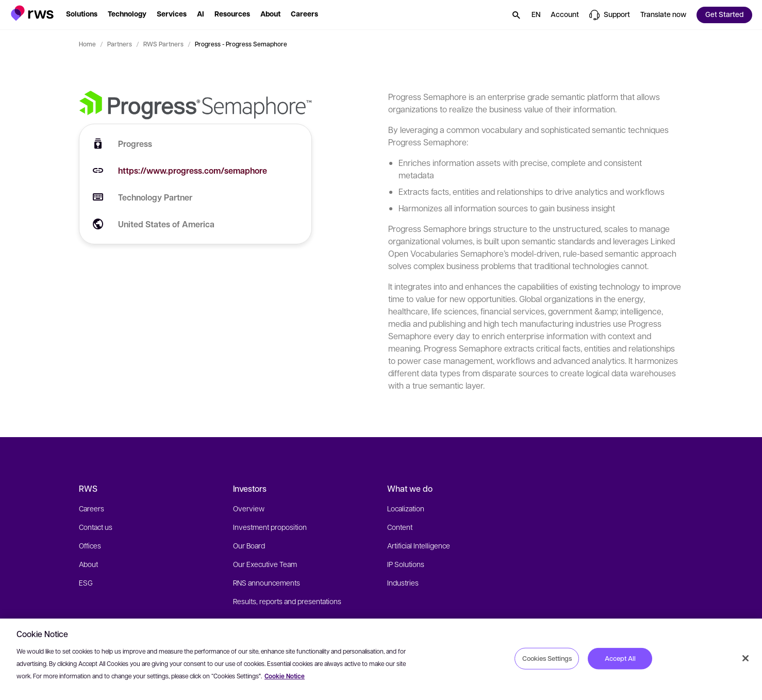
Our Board (249, 545)
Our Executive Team (265, 564)
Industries (403, 582)
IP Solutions (406, 564)
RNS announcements (267, 582)
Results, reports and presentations (287, 601)
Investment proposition (270, 527)
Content (400, 527)
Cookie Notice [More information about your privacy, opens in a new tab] (285, 676)
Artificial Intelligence (419, 545)
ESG (86, 582)
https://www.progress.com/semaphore (193, 171)
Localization (406, 508)
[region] (381, 659)
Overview (249, 508)
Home (87, 44)
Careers (92, 508)
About (88, 564)
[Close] (746, 658)
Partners (120, 44)
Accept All (620, 658)
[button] (32, 13)
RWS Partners (163, 44)
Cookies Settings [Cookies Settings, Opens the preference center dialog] (547, 658)
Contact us (96, 527)
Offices (90, 545)
